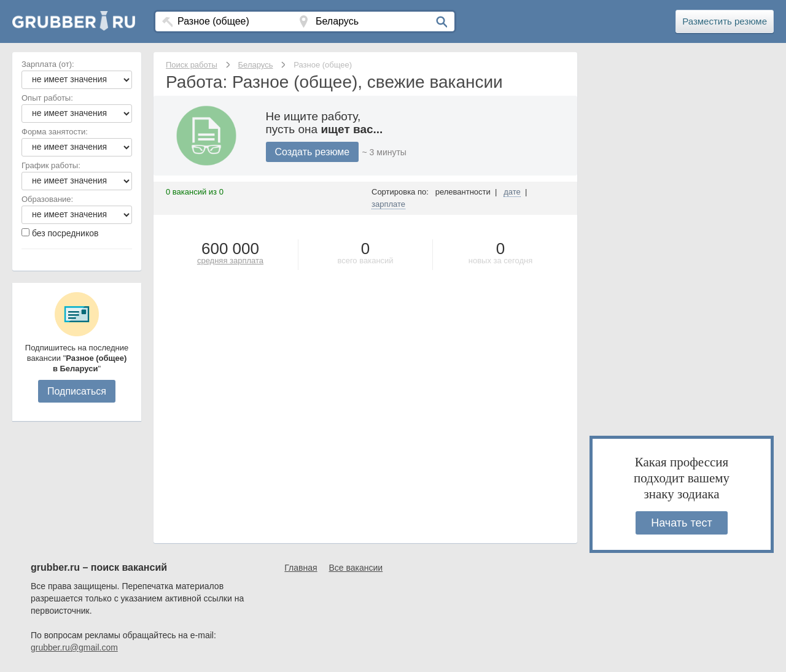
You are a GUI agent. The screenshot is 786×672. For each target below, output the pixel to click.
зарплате (388, 204)
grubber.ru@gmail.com (74, 647)
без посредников (65, 233)
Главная (301, 568)
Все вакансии (356, 568)
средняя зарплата (230, 261)
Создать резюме (313, 152)
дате (512, 192)
